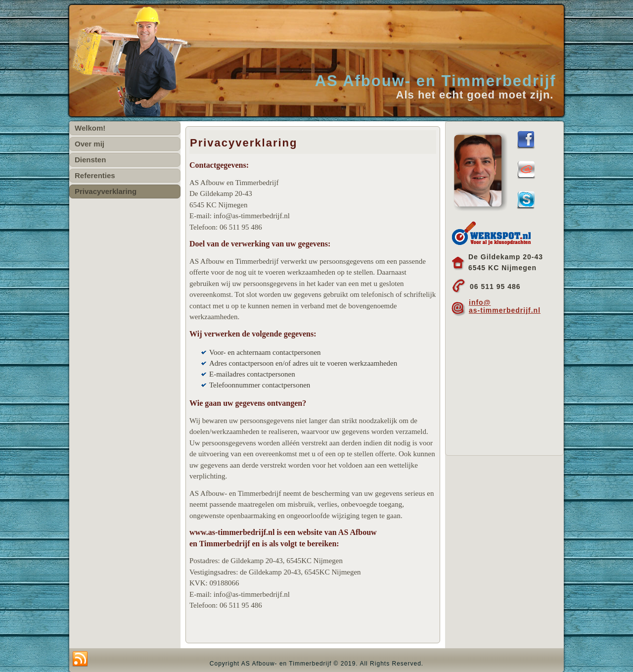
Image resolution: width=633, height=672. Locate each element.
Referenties (95, 175)
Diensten (90, 160)
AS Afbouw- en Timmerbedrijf (436, 81)
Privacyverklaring (106, 191)
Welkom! (90, 128)
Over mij (90, 144)
